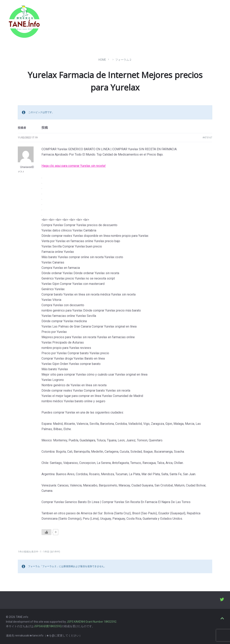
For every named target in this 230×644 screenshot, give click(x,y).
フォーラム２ (123, 60)
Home (102, 60)
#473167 (207, 138)
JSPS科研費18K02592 (48, 626)
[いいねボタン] (46, 532)
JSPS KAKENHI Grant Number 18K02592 (91, 622)
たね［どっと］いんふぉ (63, 20)
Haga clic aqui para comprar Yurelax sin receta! (74, 166)
